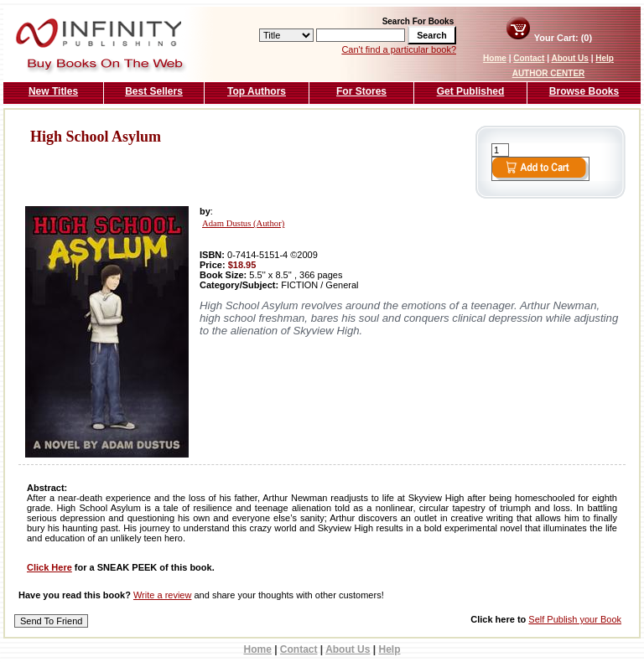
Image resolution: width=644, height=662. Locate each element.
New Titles (53, 91)
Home (495, 58)
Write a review (162, 595)
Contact (529, 58)
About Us (569, 58)
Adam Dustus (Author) (243, 223)
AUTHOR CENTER (549, 73)
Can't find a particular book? (399, 49)
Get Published (471, 91)
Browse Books (584, 91)
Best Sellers (154, 91)
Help (605, 58)
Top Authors (257, 91)
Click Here (49, 567)
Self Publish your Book (575, 619)
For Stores (361, 91)
